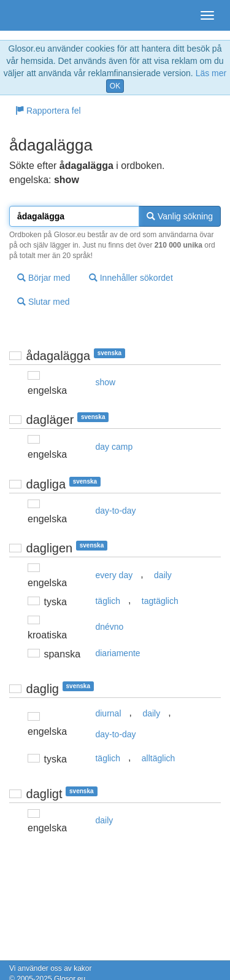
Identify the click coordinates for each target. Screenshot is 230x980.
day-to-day (115, 511)
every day (114, 575)
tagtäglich (160, 601)
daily (163, 575)
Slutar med (44, 302)
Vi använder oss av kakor (51, 968)
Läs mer (211, 73)
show (105, 382)
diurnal (108, 713)
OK (115, 86)
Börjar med (44, 278)
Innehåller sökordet (131, 278)
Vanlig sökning (180, 216)
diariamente (117, 653)
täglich (107, 601)
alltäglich (158, 758)
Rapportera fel (48, 111)
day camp (114, 447)
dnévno (109, 627)
